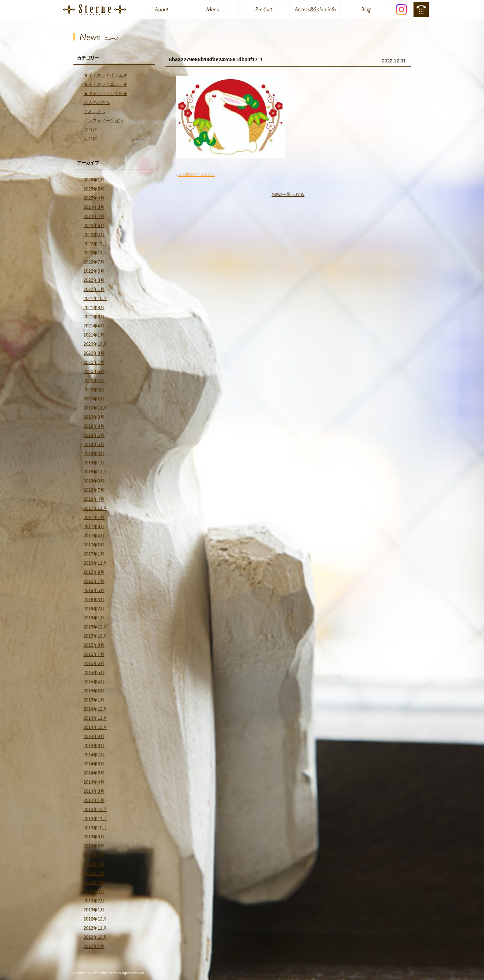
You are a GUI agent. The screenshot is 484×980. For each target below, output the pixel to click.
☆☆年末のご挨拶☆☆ (197, 175)
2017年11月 (95, 508)
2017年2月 (94, 545)
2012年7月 (94, 946)
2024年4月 (94, 216)
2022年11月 (95, 253)
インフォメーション (103, 121)
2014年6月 (94, 764)
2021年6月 (94, 317)
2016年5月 (94, 591)
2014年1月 (94, 800)
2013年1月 (94, 910)
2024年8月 (94, 207)
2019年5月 (94, 445)
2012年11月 (95, 928)
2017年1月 (94, 554)
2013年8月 (94, 846)
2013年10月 (95, 828)
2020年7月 (94, 362)
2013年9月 (94, 837)
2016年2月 (94, 609)
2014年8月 (94, 746)
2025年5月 (94, 189)
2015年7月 (94, 654)
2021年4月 (94, 326)
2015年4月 (94, 682)
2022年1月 (94, 289)
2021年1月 (94, 335)
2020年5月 (94, 372)
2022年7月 (94, 262)
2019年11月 (95, 408)
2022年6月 (94, 271)
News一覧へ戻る (288, 195)
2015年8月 (94, 645)
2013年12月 (95, 810)
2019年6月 (94, 435)
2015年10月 (95, 636)
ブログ (90, 130)
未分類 (90, 139)
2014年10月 (95, 727)
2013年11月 (95, 819)
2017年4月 (94, 536)
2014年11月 (95, 718)
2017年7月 (94, 518)
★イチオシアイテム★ (106, 75)
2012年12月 (95, 919)
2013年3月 (94, 892)
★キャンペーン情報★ (106, 93)
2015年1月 (94, 700)
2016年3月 (94, 600)
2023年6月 (94, 226)
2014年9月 (94, 737)
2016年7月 (94, 581)
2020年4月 (94, 381)
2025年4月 (94, 198)
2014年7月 (94, 755)
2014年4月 (94, 782)
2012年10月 (95, 937)
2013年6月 (94, 864)
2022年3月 (94, 280)
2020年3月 (94, 390)
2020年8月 (94, 353)
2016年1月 (94, 618)
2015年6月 (94, 664)
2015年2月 (94, 691)
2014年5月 (94, 773)
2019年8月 (94, 426)
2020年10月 (95, 344)
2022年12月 (95, 244)
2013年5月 (94, 873)
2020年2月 (94, 399)
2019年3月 (94, 454)
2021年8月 (94, 308)
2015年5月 (94, 673)
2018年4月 (94, 499)
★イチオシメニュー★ (106, 84)
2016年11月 (95, 563)
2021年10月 (95, 299)
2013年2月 (94, 901)
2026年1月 (94, 180)
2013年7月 (94, 855)
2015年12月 (95, 627)
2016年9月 (94, 572)
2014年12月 (95, 709)
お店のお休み (97, 103)
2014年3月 (94, 791)
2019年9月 (94, 417)
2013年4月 (94, 883)
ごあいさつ (95, 112)
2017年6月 (94, 527)
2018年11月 (95, 472)
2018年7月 (94, 490)
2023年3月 (94, 235)
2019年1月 (94, 463)
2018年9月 (94, 481)
